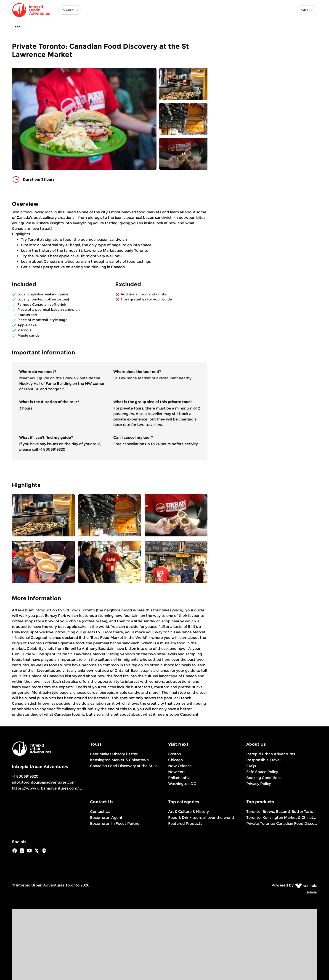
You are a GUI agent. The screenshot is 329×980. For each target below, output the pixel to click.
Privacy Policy (259, 784)
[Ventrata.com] (305, 885)
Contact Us (100, 812)
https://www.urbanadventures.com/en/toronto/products (65, 788)
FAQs (251, 766)
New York (177, 772)
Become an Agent (106, 818)
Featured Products (185, 823)
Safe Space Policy (262, 772)
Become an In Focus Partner (115, 823)
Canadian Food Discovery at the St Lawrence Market (125, 766)
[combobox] (307, 10)
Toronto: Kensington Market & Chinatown (282, 818)
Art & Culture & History (188, 812)
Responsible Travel (263, 760)
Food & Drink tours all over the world (201, 818)
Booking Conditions (264, 778)
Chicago (175, 760)
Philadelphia (179, 778)
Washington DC (182, 784)
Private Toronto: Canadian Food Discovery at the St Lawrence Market (282, 823)
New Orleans (180, 766)
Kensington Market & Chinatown (119, 760)
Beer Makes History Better (114, 754)
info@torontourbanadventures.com (44, 782)
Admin (312, 892)
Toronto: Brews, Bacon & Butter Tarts (280, 812)
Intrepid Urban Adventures (271, 754)
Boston (175, 754)
